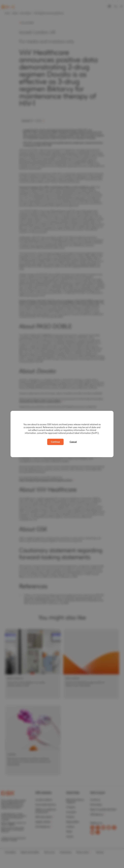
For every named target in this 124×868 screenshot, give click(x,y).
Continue (55, 442)
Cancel (73, 442)
